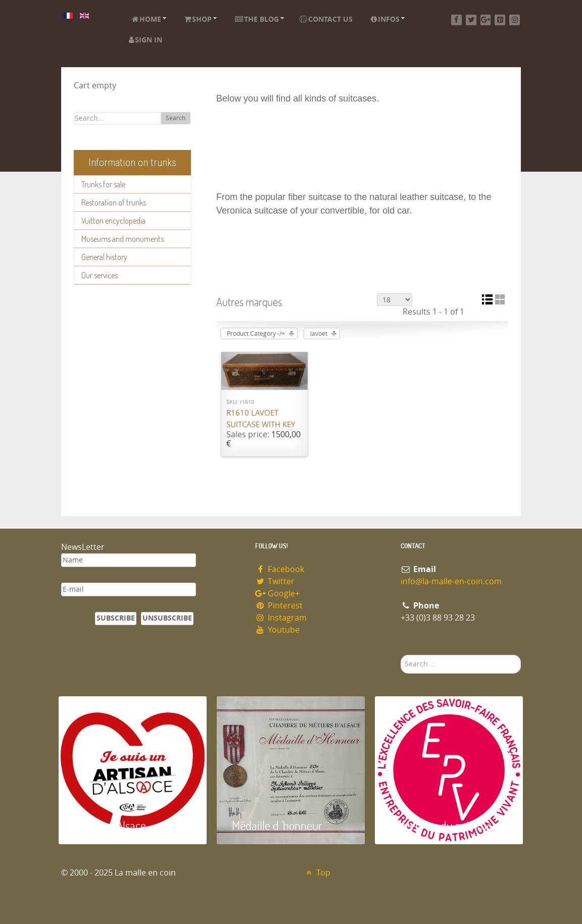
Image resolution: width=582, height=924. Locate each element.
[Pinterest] (500, 20)
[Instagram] (515, 20)
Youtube (277, 630)
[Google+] (486, 20)
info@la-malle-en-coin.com (451, 581)
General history (104, 257)
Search (176, 118)
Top (317, 873)
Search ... (401, 655)
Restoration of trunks (114, 202)
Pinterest (279, 606)
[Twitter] (471, 20)
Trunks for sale (103, 184)
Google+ (277, 594)
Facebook (280, 569)
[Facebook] (456, 20)
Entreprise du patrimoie (445, 825)
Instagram (281, 618)
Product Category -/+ (256, 334)
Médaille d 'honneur (277, 825)
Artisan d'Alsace (110, 825)
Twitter (275, 581)
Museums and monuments (123, 239)
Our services (100, 275)
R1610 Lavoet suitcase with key (261, 419)
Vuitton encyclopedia (113, 221)
